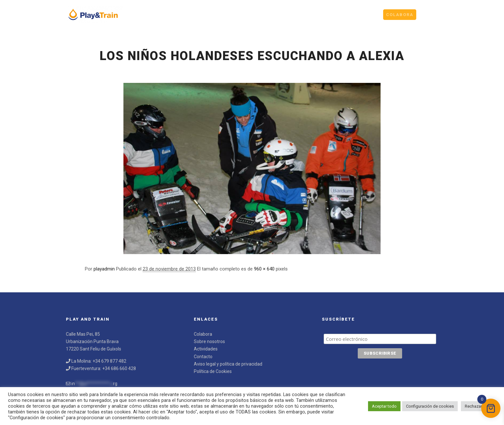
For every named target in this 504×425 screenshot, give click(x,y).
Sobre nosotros (209, 341)
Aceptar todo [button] (384, 406)
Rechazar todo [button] (478, 406)
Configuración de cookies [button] (430, 406)
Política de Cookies (213, 371)
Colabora (203, 334)
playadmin (104, 269)
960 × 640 (264, 269)
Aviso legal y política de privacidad (228, 364)
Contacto (203, 357)
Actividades (206, 349)
